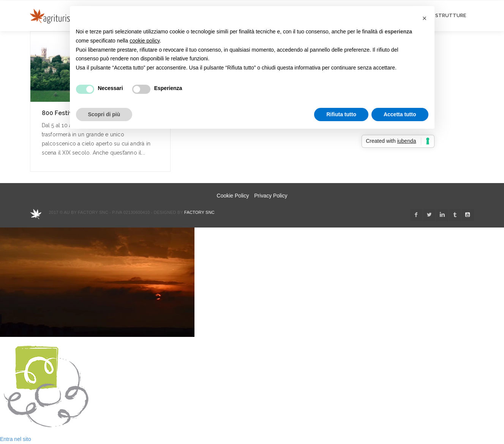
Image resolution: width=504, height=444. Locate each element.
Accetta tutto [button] (400, 114)
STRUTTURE (451, 15)
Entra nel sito (16, 439)
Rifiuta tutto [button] (341, 114)
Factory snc (199, 212)
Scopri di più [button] (104, 114)
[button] (425, 18)
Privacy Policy (271, 196)
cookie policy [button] (145, 41)
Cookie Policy (233, 196)
